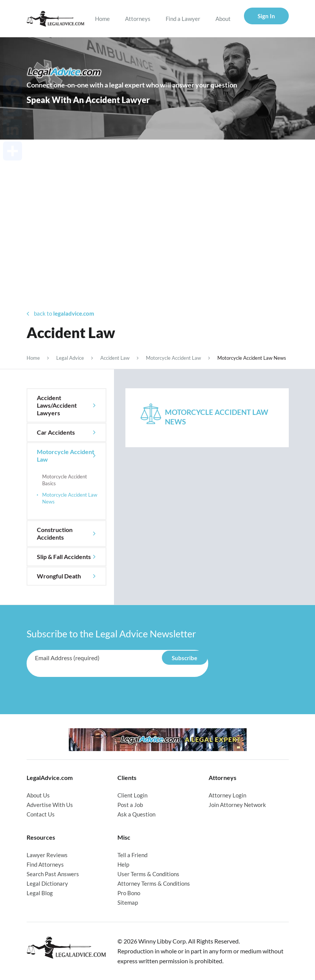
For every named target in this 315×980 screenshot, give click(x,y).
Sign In (266, 16)
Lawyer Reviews (47, 855)
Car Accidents (56, 432)
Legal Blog (40, 893)
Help (123, 864)
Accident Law (115, 358)
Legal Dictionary (47, 883)
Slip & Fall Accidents (64, 557)
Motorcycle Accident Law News (70, 498)
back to (60, 314)
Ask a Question (136, 814)
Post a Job (130, 805)
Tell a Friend (132, 855)
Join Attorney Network (237, 805)
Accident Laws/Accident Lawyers (57, 405)
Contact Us (41, 814)
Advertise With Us (50, 805)
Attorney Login (227, 795)
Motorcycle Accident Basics (65, 480)
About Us (38, 795)
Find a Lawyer (183, 19)
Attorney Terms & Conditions (154, 883)
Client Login (132, 795)
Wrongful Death (59, 576)
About (223, 19)
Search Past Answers (53, 874)
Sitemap (128, 902)
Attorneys (138, 19)
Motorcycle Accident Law (173, 358)
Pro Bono (129, 893)
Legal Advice (70, 358)
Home (102, 19)
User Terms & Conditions (148, 874)
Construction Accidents (55, 533)
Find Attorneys (45, 864)
